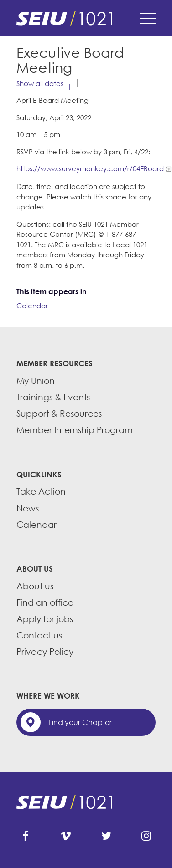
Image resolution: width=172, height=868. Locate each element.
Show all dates (40, 83)
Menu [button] (148, 18)
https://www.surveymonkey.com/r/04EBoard (90, 168)
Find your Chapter (80, 722)
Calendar (32, 306)
